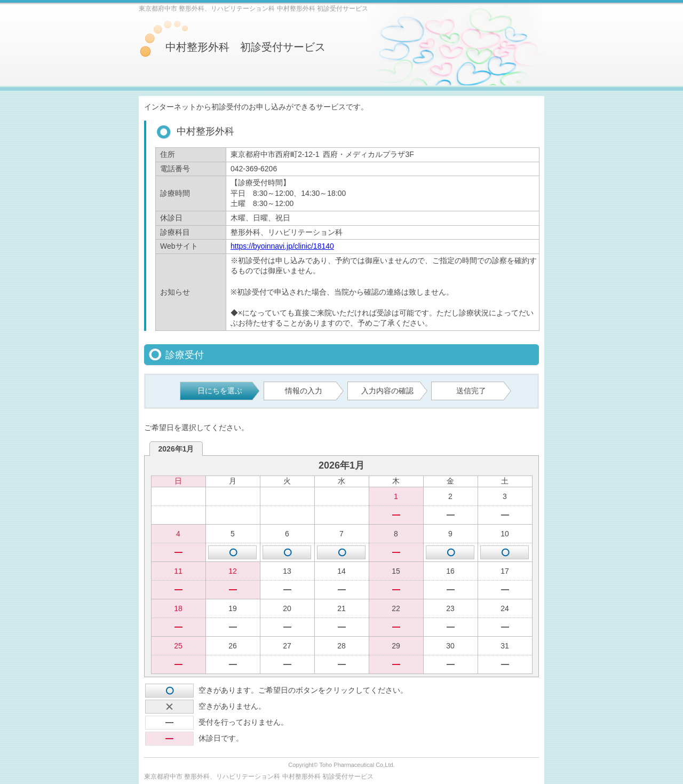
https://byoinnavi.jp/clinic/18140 (282, 246)
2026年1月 (176, 449)
